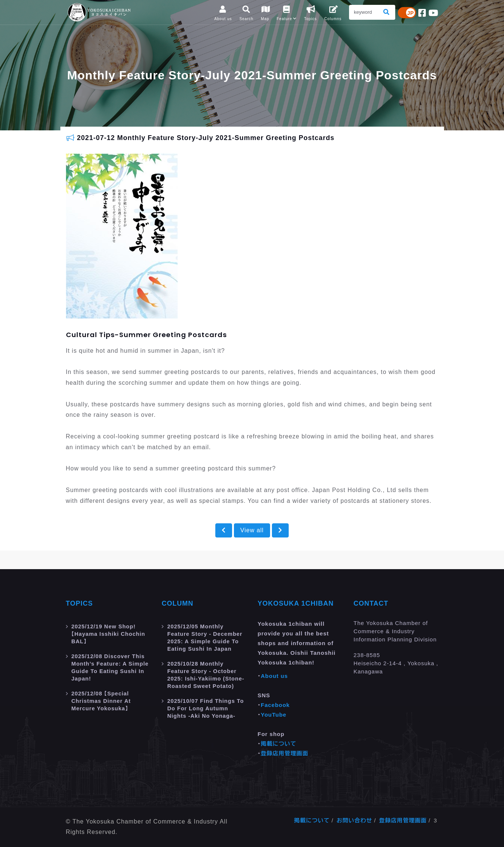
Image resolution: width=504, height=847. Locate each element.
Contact (371, 603)
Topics (80, 603)
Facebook (275, 705)
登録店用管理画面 (285, 753)
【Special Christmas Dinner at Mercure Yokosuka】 (102, 701)
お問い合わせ (354, 820)
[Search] (364, 12)
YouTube (274, 715)
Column (177, 603)
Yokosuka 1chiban (296, 603)
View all (252, 530)
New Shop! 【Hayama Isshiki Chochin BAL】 (109, 634)
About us (274, 676)
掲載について (279, 744)
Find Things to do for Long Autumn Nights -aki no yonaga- (207, 708)
